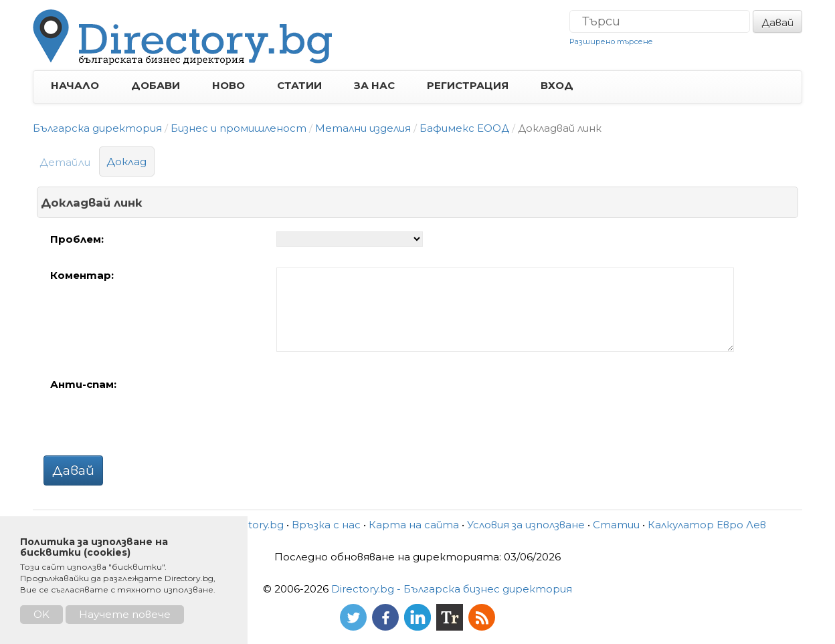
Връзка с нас (326, 525)
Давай (777, 22)
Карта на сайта (414, 525)
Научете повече (125, 614)
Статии (616, 525)
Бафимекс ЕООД (464, 128)
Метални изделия (363, 128)
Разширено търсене (611, 41)
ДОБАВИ (156, 85)
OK (41, 614)
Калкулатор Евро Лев (707, 525)
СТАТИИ (299, 85)
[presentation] (378, 403)
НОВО (228, 85)
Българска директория (97, 128)
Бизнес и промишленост (239, 128)
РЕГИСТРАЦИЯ (468, 85)
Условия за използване (526, 525)
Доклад (127, 162)
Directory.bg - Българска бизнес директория (452, 589)
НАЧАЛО (75, 85)
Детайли (65, 162)
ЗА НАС (374, 85)
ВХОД (557, 85)
